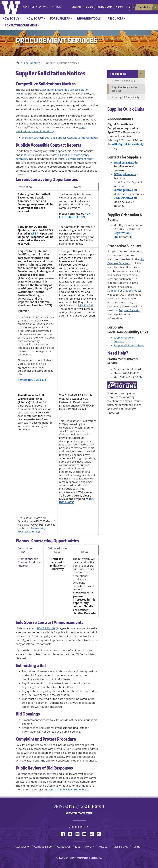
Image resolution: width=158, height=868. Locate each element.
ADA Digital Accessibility (126, 97)
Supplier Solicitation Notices (124, 291)
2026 (61, 858)
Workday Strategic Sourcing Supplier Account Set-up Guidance (60, 138)
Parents (89, 7)
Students (76, 7)
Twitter (71, 834)
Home (18, 62)
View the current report (80, 159)
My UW (89, 847)
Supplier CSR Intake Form (129, 345)
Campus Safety (43, 847)
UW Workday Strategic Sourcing (32, 530)
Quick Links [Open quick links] (147, 8)
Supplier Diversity (130, 310)
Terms (136, 847)
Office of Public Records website (69, 789)
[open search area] (130, 7)
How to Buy (11, 18)
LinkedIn (93, 834)
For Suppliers (60, 18)
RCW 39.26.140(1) (47, 628)
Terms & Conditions (123, 81)
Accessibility (22, 847)
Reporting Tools (89, 18)
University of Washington (12, 7)
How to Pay (35, 18)
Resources (115, 18)
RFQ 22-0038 (86, 305)
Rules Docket (120, 847)
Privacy (103, 847)
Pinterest (100, 834)
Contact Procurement (21, 25)
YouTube (86, 834)
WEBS (28, 155)
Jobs (78, 847)
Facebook (64, 834)
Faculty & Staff (104, 7)
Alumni (119, 7)
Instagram (79, 834)
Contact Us (64, 847)
